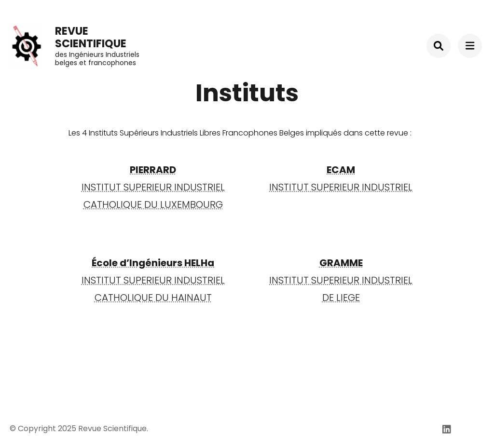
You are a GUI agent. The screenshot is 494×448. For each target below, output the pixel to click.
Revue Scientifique (91, 37)
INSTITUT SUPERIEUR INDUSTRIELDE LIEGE (341, 280)
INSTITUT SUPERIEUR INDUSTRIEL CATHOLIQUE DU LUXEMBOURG (153, 187)
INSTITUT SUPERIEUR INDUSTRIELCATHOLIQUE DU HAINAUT (153, 280)
